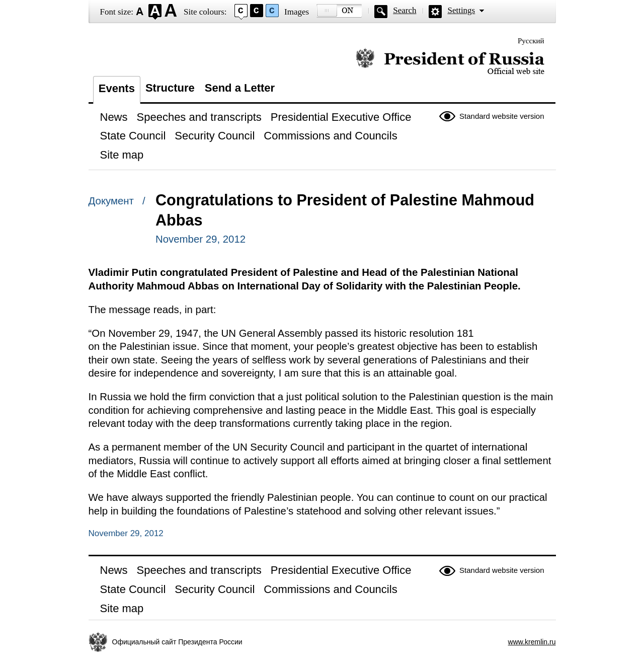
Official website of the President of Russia (450, 62)
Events (117, 88)
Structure (170, 88)
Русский (531, 41)
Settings (461, 10)
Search (405, 10)
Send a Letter (240, 88)
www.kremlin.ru (532, 642)
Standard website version (502, 116)
